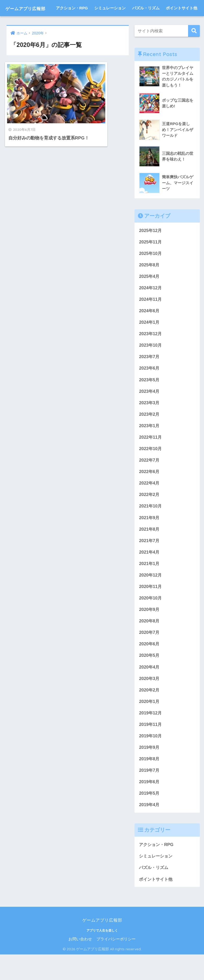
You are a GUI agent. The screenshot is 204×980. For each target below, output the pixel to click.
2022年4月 (150, 503)
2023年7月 (150, 375)
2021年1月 (150, 585)
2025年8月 (150, 282)
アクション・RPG (72, 24)
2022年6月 (150, 491)
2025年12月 (151, 247)
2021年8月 (150, 550)
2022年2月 (150, 515)
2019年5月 (150, 818)
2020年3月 (150, 701)
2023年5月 (150, 398)
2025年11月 (151, 258)
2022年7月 (150, 480)
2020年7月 (150, 655)
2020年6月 (150, 666)
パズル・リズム (146, 24)
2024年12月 (151, 305)
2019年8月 (150, 783)
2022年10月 (151, 468)
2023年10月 (151, 363)
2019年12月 (151, 736)
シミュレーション (110, 24)
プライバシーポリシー (116, 965)
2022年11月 (151, 457)
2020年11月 (151, 608)
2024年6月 (150, 328)
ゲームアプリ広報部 (34, 8)
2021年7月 (150, 561)
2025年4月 (150, 293)
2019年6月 (150, 806)
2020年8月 (150, 643)
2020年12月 (151, 596)
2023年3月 (150, 422)
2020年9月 (150, 631)
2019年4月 (150, 829)
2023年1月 (150, 445)
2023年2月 (150, 433)
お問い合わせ (80, 965)
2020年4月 (150, 690)
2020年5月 (150, 678)
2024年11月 (151, 317)
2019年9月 (150, 771)
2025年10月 (151, 270)
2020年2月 (150, 713)
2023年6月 (150, 387)
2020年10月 (151, 620)
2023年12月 (151, 352)
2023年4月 (150, 410)
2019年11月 (151, 748)
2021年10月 (151, 526)
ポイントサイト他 (182, 24)
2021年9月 (150, 538)
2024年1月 (150, 340)
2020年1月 (150, 724)
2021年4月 (150, 573)
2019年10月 (151, 759)
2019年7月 (150, 794)
